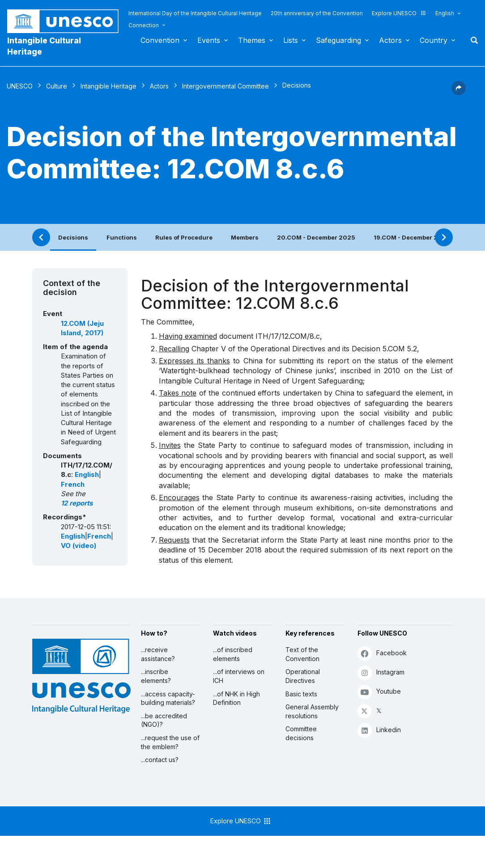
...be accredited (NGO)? (164, 720)
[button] (459, 93)
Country (434, 40)
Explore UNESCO (399, 13)
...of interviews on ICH (239, 676)
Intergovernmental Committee (225, 86)
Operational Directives (303, 676)
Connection (144, 25)
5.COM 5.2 (400, 349)
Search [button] (472, 40)
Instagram (381, 672)
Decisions (73, 237)
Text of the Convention (302, 654)
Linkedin (379, 730)
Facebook (382, 653)
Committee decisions (301, 733)
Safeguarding (338, 40)
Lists (291, 40)
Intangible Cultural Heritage (44, 46)
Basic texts (301, 694)
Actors (390, 40)
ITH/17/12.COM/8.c (288, 336)
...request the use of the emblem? (170, 742)
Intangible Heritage (108, 86)
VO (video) (79, 546)
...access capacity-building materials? (168, 698)
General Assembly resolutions (312, 711)
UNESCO (20, 86)
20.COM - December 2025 (316, 237)
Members (245, 237)
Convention (160, 40)
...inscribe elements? (156, 676)
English (445, 13)
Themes (252, 40)
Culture (57, 86)
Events (209, 40)
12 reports (77, 503)
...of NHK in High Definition (236, 698)
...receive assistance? (158, 654)
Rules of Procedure (184, 237)
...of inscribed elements (233, 654)
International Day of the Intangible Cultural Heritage (195, 13)
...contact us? (160, 760)
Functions (122, 237)
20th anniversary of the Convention (317, 13)
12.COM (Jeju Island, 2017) (82, 328)
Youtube (379, 692)
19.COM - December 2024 (412, 237)
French (73, 485)
